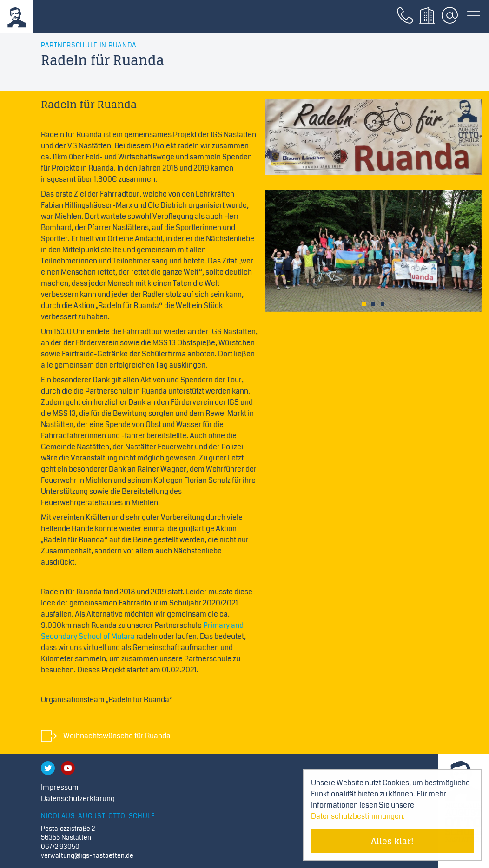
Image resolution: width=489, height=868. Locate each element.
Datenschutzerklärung (78, 799)
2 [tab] (373, 304)
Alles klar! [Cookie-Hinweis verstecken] (392, 841)
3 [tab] (383, 304)
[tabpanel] (373, 251)
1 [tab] (364, 304)
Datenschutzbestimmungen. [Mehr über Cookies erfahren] (358, 816)
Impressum (60, 787)
